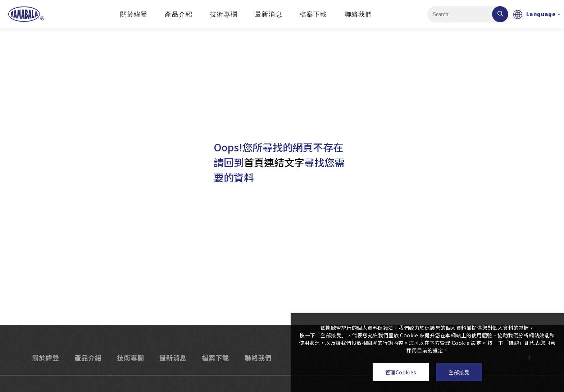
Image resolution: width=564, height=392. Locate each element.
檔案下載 (313, 14)
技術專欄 (224, 14)
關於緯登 (134, 14)
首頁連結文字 (274, 162)
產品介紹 (179, 14)
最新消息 (269, 14)
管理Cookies (401, 372)
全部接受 (459, 372)
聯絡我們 (358, 14)
